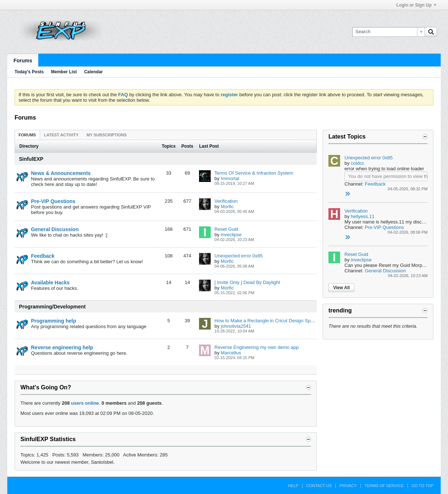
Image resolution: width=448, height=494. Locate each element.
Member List (64, 72)
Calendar (94, 72)
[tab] (27, 135)
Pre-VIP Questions (53, 201)
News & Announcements (61, 173)
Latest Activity (61, 135)
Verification (226, 201)
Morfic (227, 207)
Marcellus (231, 353)
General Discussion (55, 229)
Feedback (43, 256)
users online (85, 403)
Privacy (348, 486)
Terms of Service (384, 486)
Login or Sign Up (416, 5)
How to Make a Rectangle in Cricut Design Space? (268, 321)
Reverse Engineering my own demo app (256, 347)
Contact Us (319, 486)
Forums (23, 61)
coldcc (357, 163)
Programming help (54, 321)
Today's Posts (29, 72)
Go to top (422, 486)
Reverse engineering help (62, 347)
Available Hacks (50, 283)
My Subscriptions (106, 135)
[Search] (388, 32)
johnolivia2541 (236, 326)
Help (293, 486)
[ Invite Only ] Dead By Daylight (247, 282)
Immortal (230, 178)
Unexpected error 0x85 (238, 256)
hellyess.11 (363, 216)
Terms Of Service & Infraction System (254, 173)
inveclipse (231, 235)
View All (341, 288)
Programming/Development (52, 307)
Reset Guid (226, 229)
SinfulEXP (31, 159)
